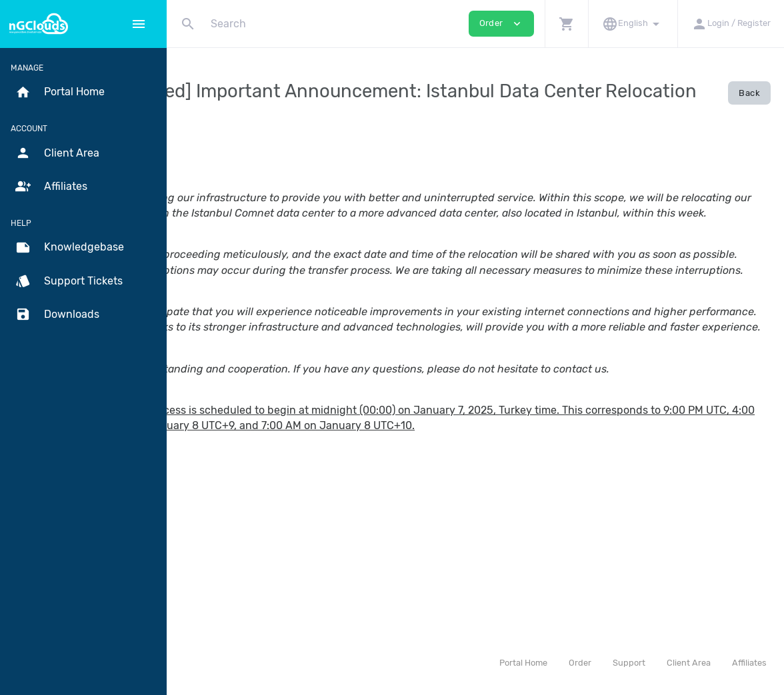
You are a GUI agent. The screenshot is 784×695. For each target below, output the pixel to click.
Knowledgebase (70, 248)
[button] (566, 24)
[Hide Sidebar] (139, 24)
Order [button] (501, 24)
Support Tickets (69, 281)
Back (749, 93)
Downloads (57, 315)
